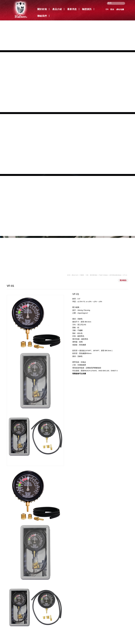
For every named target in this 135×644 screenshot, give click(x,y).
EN (107, 9)
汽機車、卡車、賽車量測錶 (88, 275)
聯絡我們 (42, 16)
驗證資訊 (87, 9)
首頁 (69, 275)
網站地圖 (120, 9)
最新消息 (72, 9)
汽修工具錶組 (103, 275)
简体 (112, 9)
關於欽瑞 (42, 9)
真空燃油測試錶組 (115, 275)
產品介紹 (57, 9)
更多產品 (123, 280)
